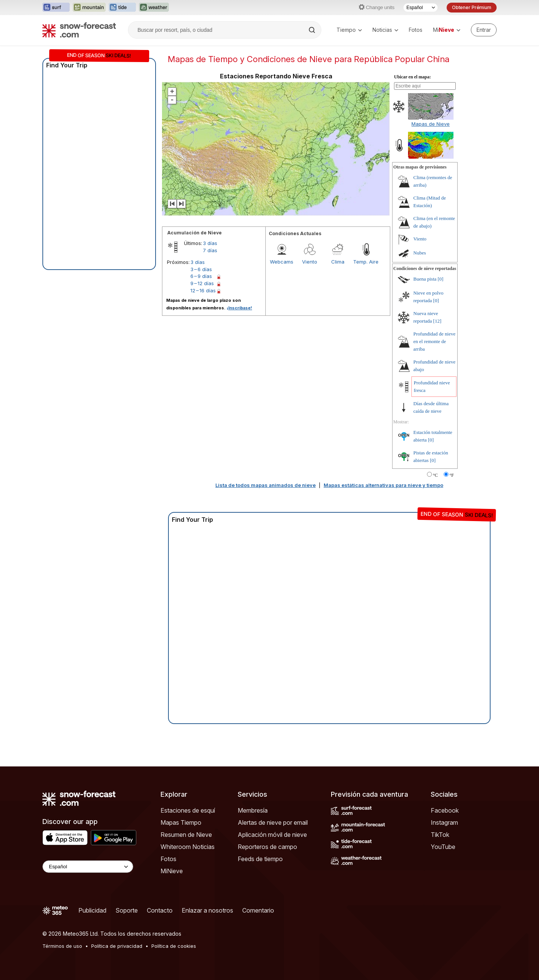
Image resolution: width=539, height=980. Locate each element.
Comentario (258, 910)
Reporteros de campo (267, 847)
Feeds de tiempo (260, 859)
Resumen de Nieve (186, 835)
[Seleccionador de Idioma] (421, 8)
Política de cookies (174, 946)
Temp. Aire (366, 262)
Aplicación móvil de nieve (272, 835)
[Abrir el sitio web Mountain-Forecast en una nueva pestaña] (89, 8)
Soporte (127, 910)
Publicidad (92, 910)
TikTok (440, 835)
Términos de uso (62, 946)
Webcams (282, 262)
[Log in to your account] (484, 30)
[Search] (313, 30)
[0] (440, 279)
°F (452, 475)
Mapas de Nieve (431, 124)
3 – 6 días (201, 269)
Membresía (253, 810)
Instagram (444, 822)
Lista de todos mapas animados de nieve (266, 485)
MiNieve (172, 871)
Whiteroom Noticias (188, 847)
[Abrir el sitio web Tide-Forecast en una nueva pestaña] (122, 8)
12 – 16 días (203, 290)
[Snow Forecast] (79, 30)
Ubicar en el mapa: (412, 77)
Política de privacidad (117, 946)
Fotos (416, 30)
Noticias (385, 30)
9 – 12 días (202, 283)
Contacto (160, 910)
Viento (310, 262)
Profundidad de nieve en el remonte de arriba (434, 341)
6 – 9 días (201, 276)
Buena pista (425, 279)
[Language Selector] (88, 867)
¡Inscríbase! (239, 308)
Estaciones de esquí (188, 810)
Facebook (445, 810)
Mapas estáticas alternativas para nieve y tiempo (383, 485)
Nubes (420, 253)
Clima (338, 262)
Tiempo (349, 30)
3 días (210, 243)
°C (435, 475)
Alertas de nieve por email (273, 822)
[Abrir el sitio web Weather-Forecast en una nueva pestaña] (154, 8)
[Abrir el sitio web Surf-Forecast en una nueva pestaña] (56, 8)
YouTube (443, 847)
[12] (437, 321)
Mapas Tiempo (181, 822)
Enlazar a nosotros (207, 910)
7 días (210, 250)
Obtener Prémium (472, 7)
